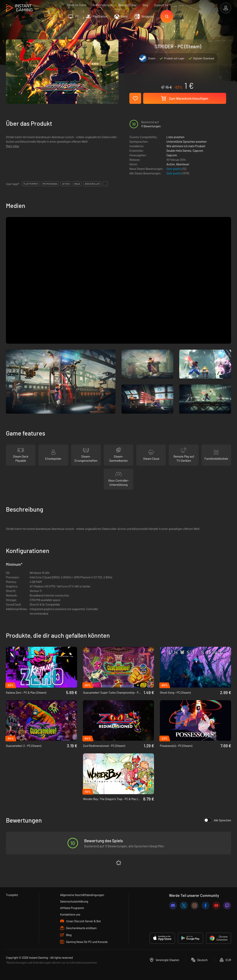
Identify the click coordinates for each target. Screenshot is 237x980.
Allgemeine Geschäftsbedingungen (82, 895)
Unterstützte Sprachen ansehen (187, 141)
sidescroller (92, 184)
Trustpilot (12, 895)
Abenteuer (183, 164)
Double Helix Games (179, 151)
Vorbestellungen (102, 5)
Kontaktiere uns (70, 914)
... (105, 184)
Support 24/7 (162, 5)
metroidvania (50, 184)
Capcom (198, 151)
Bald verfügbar (127, 5)
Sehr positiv (174, 169)
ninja (77, 184)
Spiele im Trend (76, 5)
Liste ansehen (175, 137)
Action (171, 164)
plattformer (31, 184)
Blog (145, 5)
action (66, 184)
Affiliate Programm (72, 908)
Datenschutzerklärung (74, 901)
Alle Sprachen (217, 820)
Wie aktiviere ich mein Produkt (186, 146)
